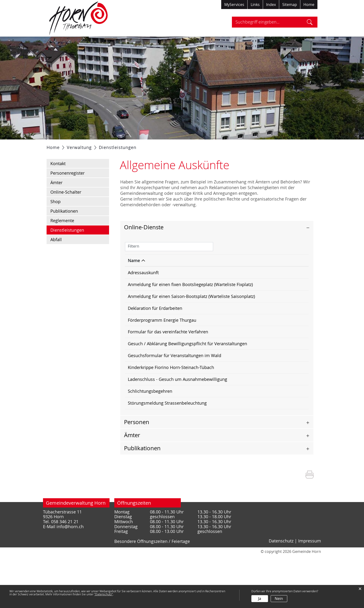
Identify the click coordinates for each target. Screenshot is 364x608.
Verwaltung (128, 145)
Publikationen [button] (142, 500)
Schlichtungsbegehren (150, 436)
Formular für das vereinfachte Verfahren (168, 364)
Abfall (56, 251)
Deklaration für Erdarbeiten (155, 337)
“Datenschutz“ (104, 594)
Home (309, 5)
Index (271, 5)
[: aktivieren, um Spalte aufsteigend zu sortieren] (267, 272)
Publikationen (64, 223)
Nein (279, 598)
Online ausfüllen (271, 288)
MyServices (234, 5)
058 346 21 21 (65, 574)
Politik (104, 145)
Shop (55, 213)
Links (255, 5)
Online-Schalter (66, 204)
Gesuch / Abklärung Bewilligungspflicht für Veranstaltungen (187, 377)
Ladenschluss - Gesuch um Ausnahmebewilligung (177, 417)
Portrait (83, 145)
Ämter (56, 194)
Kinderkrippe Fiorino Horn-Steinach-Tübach (171, 404)
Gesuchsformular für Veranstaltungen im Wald (175, 391)
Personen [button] (137, 474)
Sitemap (290, 5)
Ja (260, 598)
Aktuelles (59, 145)
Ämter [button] (132, 487)
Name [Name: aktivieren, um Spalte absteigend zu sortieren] (134, 272)
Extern (297, 338)
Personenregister (67, 185)
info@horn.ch (70, 579)
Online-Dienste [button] (144, 239)
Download (297, 303)
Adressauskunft (143, 284)
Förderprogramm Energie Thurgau (162, 351)
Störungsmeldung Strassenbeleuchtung (167, 449)
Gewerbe (207, 145)
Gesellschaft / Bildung (169, 145)
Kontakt (58, 175)
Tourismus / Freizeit (242, 145)
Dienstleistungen (80, 242)
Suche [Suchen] (310, 22)
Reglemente (62, 232)
